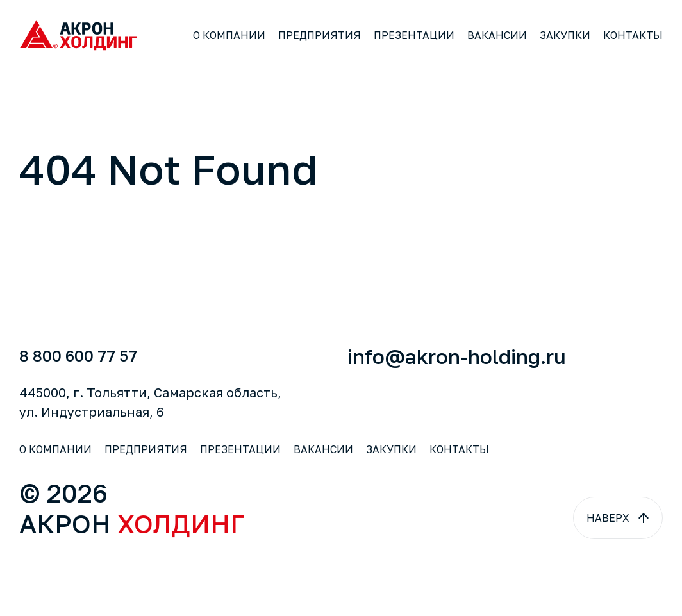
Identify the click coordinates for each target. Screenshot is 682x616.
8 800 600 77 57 (78, 355)
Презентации (414, 35)
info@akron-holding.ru (457, 356)
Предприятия (320, 35)
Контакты (633, 35)
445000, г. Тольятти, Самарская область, (150, 402)
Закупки (565, 35)
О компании (229, 35)
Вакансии (497, 35)
